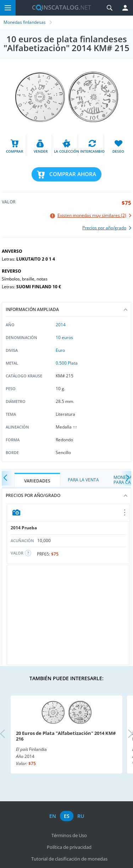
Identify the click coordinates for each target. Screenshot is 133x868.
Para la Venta (83, 480)
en (53, 816)
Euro (60, 350)
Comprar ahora (73, 174)
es (67, 816)
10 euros (64, 337)
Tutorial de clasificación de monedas (69, 859)
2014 (61, 325)
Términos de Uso (69, 835)
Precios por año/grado (66, 495)
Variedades (37, 481)
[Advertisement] (68, 615)
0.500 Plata (67, 363)
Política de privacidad (69, 847)
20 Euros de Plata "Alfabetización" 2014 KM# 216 (66, 736)
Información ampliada (66, 309)
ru (81, 816)
